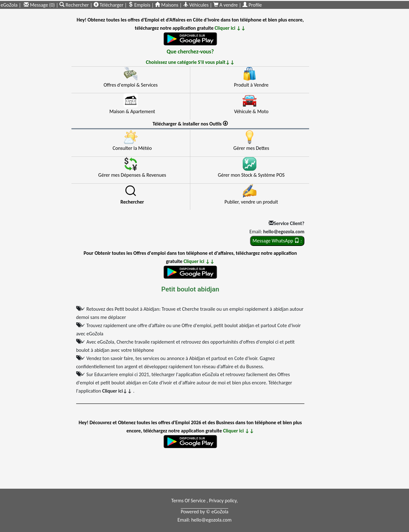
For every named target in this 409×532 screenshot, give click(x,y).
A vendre (226, 5)
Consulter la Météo (132, 148)
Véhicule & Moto (251, 111)
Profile (252, 5)
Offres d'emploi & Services (131, 85)
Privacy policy (223, 501)
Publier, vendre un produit (251, 202)
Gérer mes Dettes (251, 148)
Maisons (167, 5)
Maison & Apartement (132, 111)
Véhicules (196, 5)
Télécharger (109, 5)
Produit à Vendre (251, 85)
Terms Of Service (189, 501)
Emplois (139, 5)
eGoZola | (11, 5)
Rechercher (75, 5)
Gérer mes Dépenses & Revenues (132, 175)
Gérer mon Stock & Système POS (251, 175)
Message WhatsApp (277, 241)
